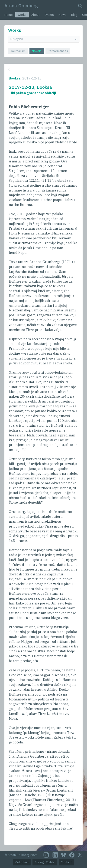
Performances (58, 51)
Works (22, 15)
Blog (74, 15)
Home (9, 15)
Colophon (22, 862)
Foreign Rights (45, 862)
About (35, 15)
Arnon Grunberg (21, 5)
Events (49, 15)
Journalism (18, 51)
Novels (37, 51)
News (62, 15)
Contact (66, 862)
